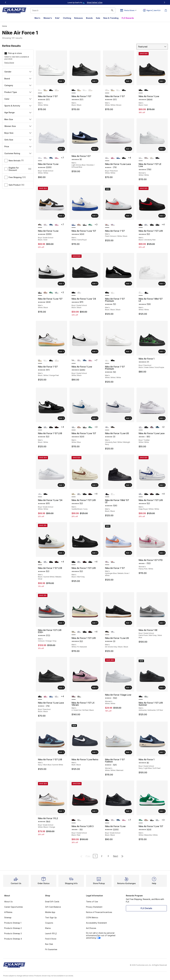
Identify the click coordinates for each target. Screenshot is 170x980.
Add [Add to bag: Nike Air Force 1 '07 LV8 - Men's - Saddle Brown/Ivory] (95, 485)
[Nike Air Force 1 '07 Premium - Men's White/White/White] (113, 293)
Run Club (49, 944)
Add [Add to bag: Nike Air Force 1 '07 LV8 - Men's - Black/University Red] (162, 216)
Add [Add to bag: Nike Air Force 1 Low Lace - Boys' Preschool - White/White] (128, 149)
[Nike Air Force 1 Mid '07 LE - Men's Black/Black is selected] (107, 494)
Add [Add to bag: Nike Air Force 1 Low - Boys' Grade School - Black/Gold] (61, 216)
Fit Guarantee (51, 949)
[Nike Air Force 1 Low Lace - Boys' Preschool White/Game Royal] (118, 158)
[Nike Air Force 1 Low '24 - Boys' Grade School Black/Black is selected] (74, 293)
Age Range (18, 112)
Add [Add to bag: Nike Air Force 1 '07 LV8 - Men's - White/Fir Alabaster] (95, 623)
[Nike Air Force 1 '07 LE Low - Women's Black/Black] (158, 158)
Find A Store (51, 939)
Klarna (48, 928)
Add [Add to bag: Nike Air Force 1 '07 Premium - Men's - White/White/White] (128, 351)
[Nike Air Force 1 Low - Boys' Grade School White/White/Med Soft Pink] (46, 158)
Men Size (18, 119)
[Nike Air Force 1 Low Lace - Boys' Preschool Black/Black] (124, 158)
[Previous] (6, 2)
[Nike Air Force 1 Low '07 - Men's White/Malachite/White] (90, 225)
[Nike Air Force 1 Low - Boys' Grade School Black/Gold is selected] (40, 225)
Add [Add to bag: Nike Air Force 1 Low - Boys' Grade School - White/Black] (95, 351)
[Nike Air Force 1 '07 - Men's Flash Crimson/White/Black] (113, 562)
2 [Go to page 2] (102, 856)
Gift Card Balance (53, 907)
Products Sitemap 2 (13, 928)
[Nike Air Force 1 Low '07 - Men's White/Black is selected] (40, 293)
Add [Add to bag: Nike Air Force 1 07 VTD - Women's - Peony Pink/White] (162, 553)
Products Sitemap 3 (13, 933)
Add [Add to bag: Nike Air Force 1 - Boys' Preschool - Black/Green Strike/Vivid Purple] (162, 351)
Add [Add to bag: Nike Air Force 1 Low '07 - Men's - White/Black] (61, 283)
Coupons (49, 923)
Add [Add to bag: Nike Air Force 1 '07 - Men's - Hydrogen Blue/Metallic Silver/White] (128, 553)
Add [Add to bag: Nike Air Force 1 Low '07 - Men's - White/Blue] (95, 418)
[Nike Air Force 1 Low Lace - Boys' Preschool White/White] (57, 697)
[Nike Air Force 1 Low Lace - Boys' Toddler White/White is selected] (141, 427)
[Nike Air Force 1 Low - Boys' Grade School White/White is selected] (40, 158)
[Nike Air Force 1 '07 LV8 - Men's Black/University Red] (57, 427)
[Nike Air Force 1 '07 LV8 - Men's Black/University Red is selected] (141, 225)
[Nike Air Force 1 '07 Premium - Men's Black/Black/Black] (113, 361)
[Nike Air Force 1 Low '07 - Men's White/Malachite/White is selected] (141, 820)
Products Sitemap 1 (13, 923)
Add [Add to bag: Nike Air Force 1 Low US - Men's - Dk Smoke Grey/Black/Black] (128, 623)
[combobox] (73, 10)
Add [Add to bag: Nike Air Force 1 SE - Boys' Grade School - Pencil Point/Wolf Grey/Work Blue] (162, 623)
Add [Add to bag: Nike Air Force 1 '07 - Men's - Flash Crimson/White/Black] (128, 216)
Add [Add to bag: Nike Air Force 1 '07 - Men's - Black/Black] (95, 81)
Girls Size (18, 140)
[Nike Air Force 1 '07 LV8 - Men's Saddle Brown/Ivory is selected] (74, 494)
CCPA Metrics (92, 917)
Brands (89, 18)
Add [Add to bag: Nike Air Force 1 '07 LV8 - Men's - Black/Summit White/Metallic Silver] (61, 553)
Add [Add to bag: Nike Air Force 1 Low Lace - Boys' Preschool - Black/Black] (61, 687)
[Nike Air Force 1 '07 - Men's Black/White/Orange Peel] (46, 90)
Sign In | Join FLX (152, 10)
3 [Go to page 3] (108, 856)
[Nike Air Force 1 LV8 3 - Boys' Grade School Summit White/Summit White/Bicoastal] (79, 820)
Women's (48, 18)
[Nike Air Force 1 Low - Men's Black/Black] (146, 90)
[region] (85, 2)
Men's (37, 18)
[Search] (73, 10)
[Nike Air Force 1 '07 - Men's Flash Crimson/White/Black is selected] (107, 225)
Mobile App (50, 912)
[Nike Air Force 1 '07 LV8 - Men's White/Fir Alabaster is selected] (74, 632)
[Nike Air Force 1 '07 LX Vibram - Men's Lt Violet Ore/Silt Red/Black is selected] (74, 697)
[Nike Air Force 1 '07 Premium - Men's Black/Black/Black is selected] (107, 293)
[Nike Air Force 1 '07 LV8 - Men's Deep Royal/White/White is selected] (141, 494)
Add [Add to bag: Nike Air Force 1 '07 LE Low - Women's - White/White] (162, 149)
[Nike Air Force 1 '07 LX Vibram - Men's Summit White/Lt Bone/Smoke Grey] (79, 697)
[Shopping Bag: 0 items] (166, 10)
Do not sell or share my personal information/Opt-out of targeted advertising (101, 935)
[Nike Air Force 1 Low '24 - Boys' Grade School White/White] (79, 293)
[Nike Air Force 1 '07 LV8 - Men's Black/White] (158, 225)
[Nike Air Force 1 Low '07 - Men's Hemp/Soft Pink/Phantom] (79, 225)
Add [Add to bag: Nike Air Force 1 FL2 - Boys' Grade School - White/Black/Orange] (61, 811)
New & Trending (111, 18)
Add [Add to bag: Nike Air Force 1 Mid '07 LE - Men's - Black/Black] (128, 485)
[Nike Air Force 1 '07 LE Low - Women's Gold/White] (152, 158)
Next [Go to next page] (116, 856)
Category (18, 85)
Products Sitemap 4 (13, 939)
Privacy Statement (94, 907)
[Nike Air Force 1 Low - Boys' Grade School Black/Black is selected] (107, 820)
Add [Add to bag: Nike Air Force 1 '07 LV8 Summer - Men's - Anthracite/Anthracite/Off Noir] (162, 687)
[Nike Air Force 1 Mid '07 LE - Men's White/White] (113, 494)
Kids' (57, 18)
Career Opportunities (14, 907)
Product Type (18, 92)
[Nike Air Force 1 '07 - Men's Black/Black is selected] (74, 90)
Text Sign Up (51, 917)
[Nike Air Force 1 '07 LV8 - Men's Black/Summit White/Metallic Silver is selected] (40, 562)
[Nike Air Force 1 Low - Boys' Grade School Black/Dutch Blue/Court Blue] (51, 158)
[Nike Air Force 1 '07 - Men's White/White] (85, 90)
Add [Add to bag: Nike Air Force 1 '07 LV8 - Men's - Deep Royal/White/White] (162, 485)
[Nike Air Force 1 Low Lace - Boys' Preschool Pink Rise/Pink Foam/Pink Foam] (113, 158)
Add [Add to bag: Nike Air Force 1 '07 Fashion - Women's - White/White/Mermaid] (128, 752)
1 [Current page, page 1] (95, 856)
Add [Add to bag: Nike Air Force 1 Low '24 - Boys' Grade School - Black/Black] (95, 283)
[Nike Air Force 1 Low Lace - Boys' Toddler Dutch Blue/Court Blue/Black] (158, 427)
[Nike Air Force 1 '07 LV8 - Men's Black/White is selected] (40, 427)
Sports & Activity (18, 106)
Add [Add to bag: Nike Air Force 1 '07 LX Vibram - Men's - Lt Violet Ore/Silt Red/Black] (95, 687)
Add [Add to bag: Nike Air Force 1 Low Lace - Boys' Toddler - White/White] (162, 418)
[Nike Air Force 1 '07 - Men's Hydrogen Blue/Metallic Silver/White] (113, 225)
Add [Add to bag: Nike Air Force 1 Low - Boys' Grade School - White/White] (61, 149)
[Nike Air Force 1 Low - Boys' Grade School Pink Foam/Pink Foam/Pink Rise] (57, 158)
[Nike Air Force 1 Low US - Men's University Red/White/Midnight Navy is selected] (107, 427)
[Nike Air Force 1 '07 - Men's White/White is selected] (40, 90)
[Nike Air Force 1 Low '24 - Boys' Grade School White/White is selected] (40, 494)
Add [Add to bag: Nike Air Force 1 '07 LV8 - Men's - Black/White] (61, 418)
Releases (79, 18)
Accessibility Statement (96, 923)
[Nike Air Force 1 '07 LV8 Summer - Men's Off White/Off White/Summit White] (146, 697)
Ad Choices (91, 928)
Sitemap (8, 917)
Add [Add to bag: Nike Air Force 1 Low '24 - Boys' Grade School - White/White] (61, 485)
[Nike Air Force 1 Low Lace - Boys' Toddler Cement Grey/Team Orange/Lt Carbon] (152, 427)
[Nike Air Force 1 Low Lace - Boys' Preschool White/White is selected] (107, 158)
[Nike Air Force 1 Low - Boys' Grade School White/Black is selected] (74, 361)
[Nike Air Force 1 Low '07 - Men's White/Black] (85, 225)
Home (4, 26)
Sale (98, 18)
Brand (18, 79)
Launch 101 (51, 933)
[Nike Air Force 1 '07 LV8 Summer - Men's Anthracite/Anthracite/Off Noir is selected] (141, 697)
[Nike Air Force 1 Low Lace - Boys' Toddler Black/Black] (146, 427)
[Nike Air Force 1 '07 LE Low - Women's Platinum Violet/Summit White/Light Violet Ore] (146, 158)
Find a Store (9, 63)
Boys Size (18, 133)
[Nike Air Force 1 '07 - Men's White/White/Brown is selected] (107, 90)
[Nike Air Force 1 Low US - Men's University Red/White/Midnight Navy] (113, 632)
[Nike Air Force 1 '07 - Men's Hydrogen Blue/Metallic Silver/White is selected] (107, 562)
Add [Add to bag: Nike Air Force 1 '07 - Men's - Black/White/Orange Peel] (61, 351)
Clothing (67, 18)
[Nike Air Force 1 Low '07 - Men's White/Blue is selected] (74, 427)
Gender (18, 72)
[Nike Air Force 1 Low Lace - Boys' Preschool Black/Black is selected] (40, 697)
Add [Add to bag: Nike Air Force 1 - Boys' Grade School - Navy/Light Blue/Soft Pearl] (162, 752)
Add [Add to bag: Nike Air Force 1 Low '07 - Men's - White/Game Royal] (95, 216)
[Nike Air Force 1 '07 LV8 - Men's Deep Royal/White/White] (146, 225)
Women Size (18, 126)
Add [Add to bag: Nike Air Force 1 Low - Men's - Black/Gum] (162, 81)
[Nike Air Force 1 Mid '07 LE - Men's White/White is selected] (141, 293)
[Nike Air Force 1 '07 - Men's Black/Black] (51, 90)
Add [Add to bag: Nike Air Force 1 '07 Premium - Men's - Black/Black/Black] (128, 283)
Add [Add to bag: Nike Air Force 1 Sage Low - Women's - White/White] (128, 687)
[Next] (164, 2)
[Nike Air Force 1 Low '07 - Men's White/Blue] (57, 293)
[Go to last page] (122, 856)
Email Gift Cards (52, 902)
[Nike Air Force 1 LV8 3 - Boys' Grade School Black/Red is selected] (74, 820)
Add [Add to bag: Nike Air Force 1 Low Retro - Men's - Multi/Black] (95, 752)
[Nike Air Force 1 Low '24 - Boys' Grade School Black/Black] (46, 494)
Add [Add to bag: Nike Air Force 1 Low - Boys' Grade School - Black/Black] (128, 811)
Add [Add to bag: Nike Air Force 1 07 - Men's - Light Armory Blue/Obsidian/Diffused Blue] (95, 149)
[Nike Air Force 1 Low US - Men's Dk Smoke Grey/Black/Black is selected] (107, 632)
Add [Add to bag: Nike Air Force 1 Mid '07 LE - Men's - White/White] (162, 283)
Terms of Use (92, 902)
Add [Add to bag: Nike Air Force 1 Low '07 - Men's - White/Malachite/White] (162, 811)
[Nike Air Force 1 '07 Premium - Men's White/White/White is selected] (107, 361)
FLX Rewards (128, 18)
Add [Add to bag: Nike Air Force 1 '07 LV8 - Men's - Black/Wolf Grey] (95, 553)
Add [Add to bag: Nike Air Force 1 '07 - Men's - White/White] (61, 81)
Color (18, 99)
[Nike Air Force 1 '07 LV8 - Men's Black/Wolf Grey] (152, 225)
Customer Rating (18, 153)
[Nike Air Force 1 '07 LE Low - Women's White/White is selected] (141, 158)
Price (18, 146)
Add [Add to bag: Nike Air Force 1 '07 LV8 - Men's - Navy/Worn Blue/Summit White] (61, 752)
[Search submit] (112, 10)
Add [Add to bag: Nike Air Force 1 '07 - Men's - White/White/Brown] (128, 81)
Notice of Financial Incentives (99, 912)
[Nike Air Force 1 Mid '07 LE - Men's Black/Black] (146, 293)
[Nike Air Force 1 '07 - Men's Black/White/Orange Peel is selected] (40, 361)
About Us (8, 902)
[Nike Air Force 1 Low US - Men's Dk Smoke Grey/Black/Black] (113, 427)
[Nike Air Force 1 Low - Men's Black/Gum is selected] (141, 90)
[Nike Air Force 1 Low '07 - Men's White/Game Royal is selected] (74, 225)
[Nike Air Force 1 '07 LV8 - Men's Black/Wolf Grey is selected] (74, 562)
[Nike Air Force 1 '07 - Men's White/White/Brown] (57, 90)
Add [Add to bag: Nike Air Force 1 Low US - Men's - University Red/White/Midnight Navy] (128, 418)
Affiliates (8, 912)
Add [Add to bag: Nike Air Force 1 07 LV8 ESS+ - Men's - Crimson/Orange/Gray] (61, 623)
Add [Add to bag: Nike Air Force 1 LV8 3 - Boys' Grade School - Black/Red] (95, 811)
